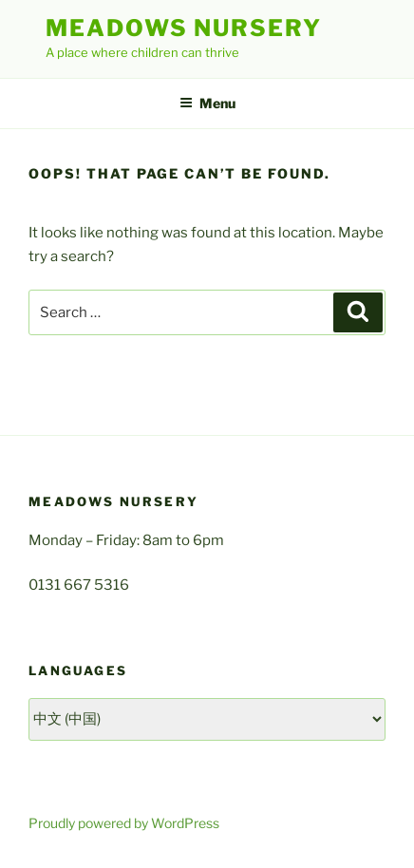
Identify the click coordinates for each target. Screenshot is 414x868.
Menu (207, 103)
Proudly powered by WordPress (124, 823)
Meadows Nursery (184, 28)
